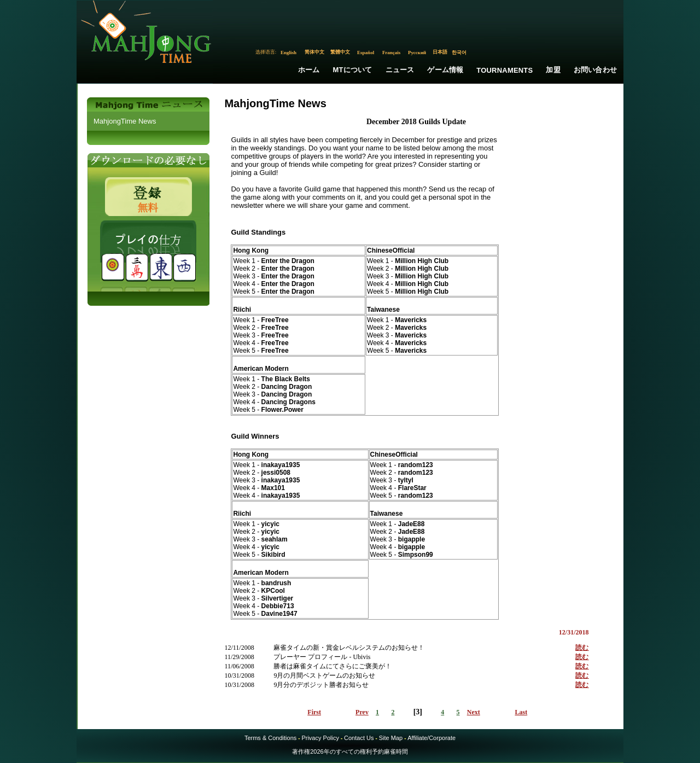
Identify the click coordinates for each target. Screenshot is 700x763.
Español (366, 53)
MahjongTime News (125, 121)
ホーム (309, 70)
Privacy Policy (320, 738)
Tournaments (504, 70)
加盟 (553, 70)
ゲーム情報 (445, 70)
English (288, 53)
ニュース (400, 70)
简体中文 (314, 52)
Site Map (391, 738)
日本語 (440, 52)
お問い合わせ (595, 70)
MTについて (353, 70)
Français (392, 53)
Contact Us (359, 738)
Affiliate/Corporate (431, 738)
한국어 (459, 53)
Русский (417, 53)
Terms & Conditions (270, 738)
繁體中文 (340, 52)
